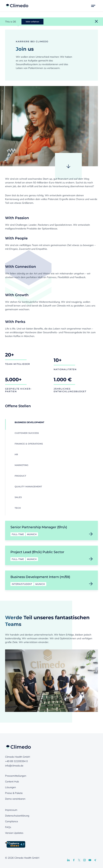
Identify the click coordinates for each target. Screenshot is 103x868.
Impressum (11, 810)
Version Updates (14, 833)
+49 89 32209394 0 (16, 761)
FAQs (8, 827)
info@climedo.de (14, 766)
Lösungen (10, 787)
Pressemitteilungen (16, 776)
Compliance (12, 821)
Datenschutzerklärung (17, 816)
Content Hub (12, 782)
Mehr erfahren (32, 22)
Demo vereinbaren (15, 799)
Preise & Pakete (14, 793)
